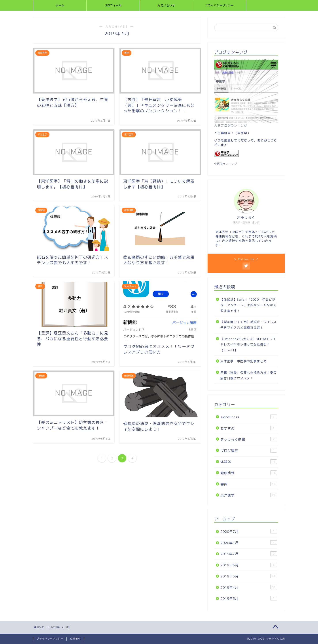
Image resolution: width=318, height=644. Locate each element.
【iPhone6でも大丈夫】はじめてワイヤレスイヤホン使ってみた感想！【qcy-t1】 (248, 344)
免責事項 (75, 639)
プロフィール (113, 5)
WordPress (249, 417)
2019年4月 (249, 587)
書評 (249, 484)
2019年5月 (249, 576)
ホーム (60, 5)
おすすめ (249, 428)
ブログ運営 (249, 451)
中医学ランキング (226, 164)
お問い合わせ (166, 5)
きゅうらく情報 (249, 439)
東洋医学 (249, 495)
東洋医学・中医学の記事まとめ (244, 361)
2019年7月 (249, 554)
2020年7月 (249, 531)
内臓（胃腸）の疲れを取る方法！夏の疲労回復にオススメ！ (249, 375)
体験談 (249, 462)
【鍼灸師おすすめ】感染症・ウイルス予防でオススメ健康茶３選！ (249, 325)
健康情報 (249, 473)
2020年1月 (249, 543)
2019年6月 (249, 565)
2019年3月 (249, 598)
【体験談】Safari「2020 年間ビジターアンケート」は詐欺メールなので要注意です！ (249, 305)
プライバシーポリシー (220, 5)
